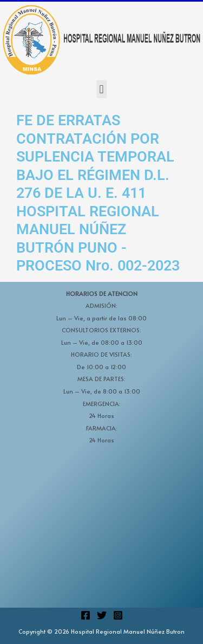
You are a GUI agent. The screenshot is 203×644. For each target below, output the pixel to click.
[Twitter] (102, 615)
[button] (101, 89)
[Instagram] (118, 615)
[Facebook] (86, 615)
